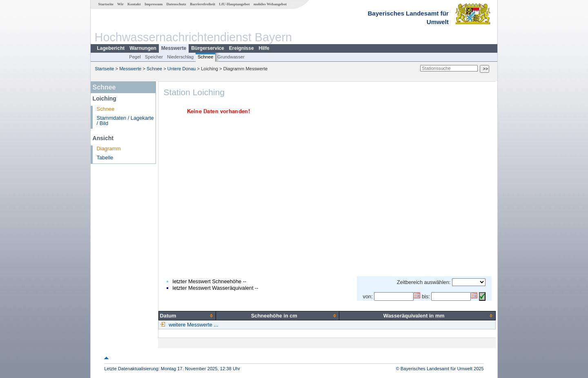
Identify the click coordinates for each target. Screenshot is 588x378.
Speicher (154, 57)
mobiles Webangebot (270, 4)
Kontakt (134, 4)
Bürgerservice (208, 48)
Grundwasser (231, 57)
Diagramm (109, 149)
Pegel (135, 57)
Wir (120, 4)
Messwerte (174, 48)
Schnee (205, 57)
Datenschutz (176, 4)
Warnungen (143, 48)
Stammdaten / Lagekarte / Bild (125, 121)
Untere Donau (182, 69)
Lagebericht (111, 48)
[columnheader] (187, 315)
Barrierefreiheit (203, 4)
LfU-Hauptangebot (234, 4)
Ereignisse (242, 48)
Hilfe (264, 48)
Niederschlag (180, 57)
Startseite (106, 4)
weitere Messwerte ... (193, 325)
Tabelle (105, 158)
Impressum (154, 4)
